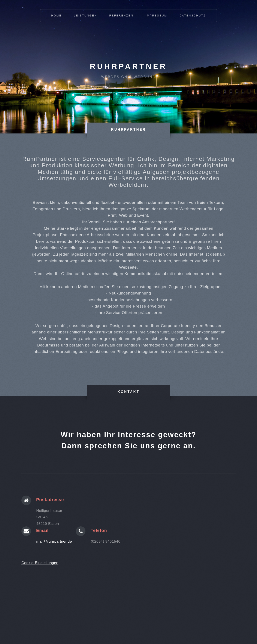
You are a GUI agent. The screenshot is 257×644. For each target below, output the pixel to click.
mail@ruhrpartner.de (54, 541)
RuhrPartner (128, 66)
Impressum (156, 16)
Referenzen (121, 16)
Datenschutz (193, 16)
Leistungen (85, 16)
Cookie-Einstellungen (40, 563)
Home (56, 16)
